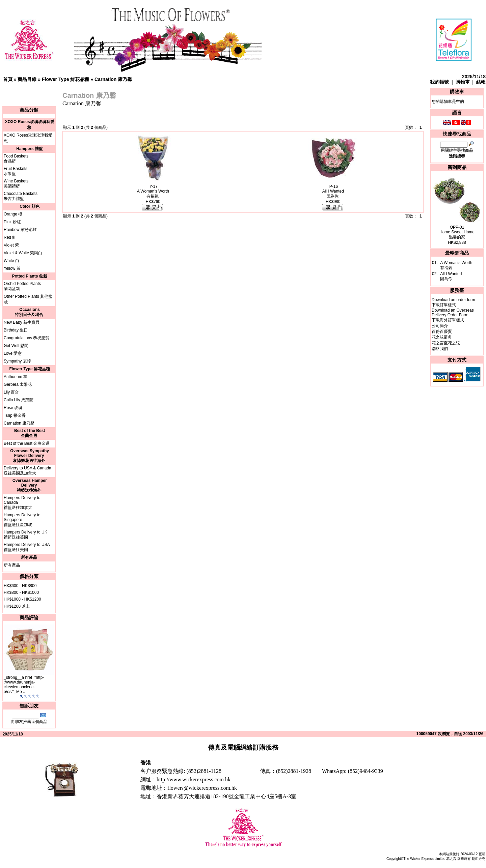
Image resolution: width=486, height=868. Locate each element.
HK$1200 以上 (17, 606)
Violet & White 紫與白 (23, 253)
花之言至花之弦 (446, 343)
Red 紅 (10, 237)
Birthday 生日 (16, 330)
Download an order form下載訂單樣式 (453, 302)
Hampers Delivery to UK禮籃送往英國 (25, 535)
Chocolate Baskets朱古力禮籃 (21, 196)
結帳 (481, 82)
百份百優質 (442, 331)
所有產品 (12, 565)
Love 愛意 (13, 353)
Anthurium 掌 (16, 377)
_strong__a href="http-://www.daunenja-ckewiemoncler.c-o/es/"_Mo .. (24, 685)
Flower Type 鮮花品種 (66, 79)
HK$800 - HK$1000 (21, 592)
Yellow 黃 (12, 268)
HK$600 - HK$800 (20, 586)
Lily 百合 (11, 392)
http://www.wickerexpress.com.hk (194, 779)
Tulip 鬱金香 (15, 415)
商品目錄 (27, 79)
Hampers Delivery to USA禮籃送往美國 (27, 547)
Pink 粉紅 (12, 222)
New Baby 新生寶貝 (22, 322)
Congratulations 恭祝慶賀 (26, 338)
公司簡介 (440, 326)
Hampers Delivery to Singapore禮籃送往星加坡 (22, 520)
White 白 (11, 261)
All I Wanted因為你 (451, 276)
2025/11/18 (474, 77)
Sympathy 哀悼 (17, 361)
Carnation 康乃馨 (113, 79)
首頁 (8, 79)
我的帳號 (439, 82)
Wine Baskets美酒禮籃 (16, 184)
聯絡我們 (440, 349)
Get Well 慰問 (16, 346)
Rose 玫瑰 (13, 408)
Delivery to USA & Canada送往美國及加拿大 (28, 471)
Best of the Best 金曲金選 (27, 443)
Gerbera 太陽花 (18, 384)
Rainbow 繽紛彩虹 (20, 230)
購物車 (463, 82)
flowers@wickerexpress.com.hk (202, 788)
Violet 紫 (11, 245)
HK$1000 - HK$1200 (22, 599)
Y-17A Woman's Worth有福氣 (153, 191)
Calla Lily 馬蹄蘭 (19, 400)
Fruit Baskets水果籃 (16, 171)
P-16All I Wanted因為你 (333, 191)
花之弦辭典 (442, 337)
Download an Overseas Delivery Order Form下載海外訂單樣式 (453, 315)
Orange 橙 (13, 214)
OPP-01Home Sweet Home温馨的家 (457, 232)
